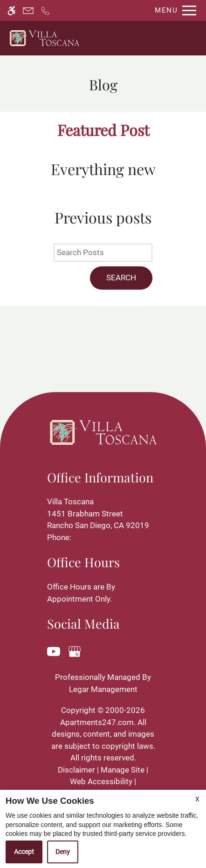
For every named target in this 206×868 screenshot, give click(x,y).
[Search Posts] (103, 253)
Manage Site (123, 770)
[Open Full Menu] (173, 10)
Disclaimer (76, 770)
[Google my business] (76, 651)
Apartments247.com (97, 722)
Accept (24, 852)
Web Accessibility (101, 781)
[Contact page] (28, 10)
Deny (63, 852)
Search (121, 278)
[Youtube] (55, 651)
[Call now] (45, 10)
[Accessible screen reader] (11, 10)
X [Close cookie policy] (197, 799)
